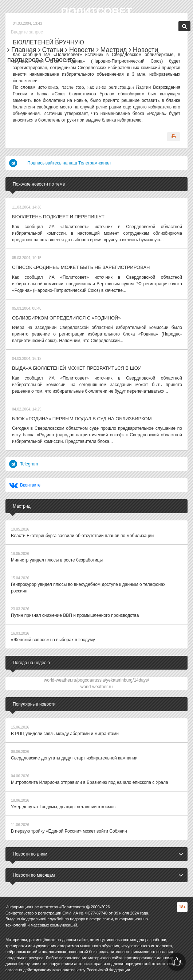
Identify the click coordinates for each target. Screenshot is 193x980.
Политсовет (96, 11)
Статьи (51, 50)
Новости (80, 50)
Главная (22, 50)
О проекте (58, 60)
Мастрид (112, 50)
